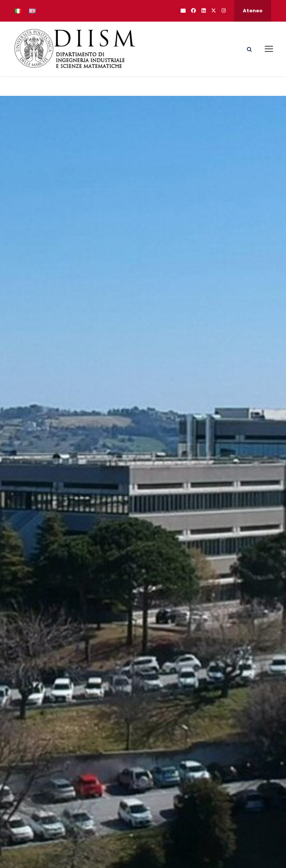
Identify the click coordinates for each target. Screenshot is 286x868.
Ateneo (253, 11)
